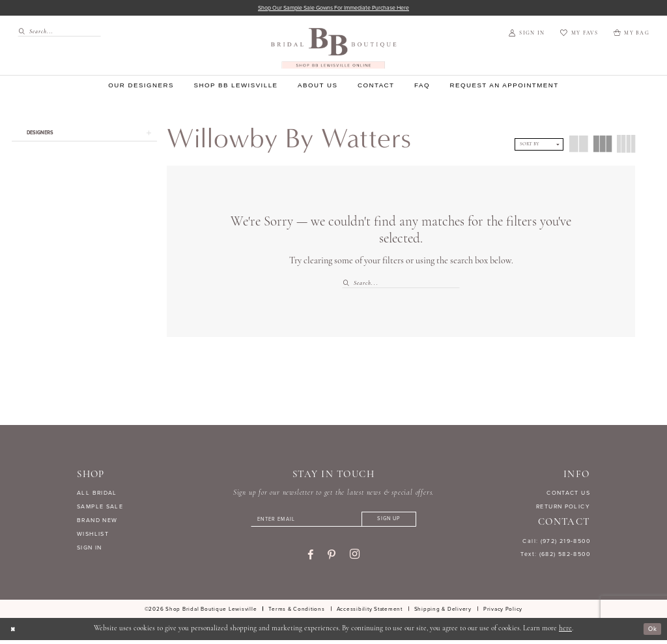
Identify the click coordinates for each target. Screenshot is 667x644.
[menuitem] (55, 33)
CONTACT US (568, 494)
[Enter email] (333, 522)
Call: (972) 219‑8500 (556, 542)
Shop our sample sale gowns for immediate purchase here (334, 8)
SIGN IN (90, 549)
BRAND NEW (97, 521)
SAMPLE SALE (100, 508)
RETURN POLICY (563, 508)
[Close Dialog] (14, 633)
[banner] (334, 49)
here (565, 633)
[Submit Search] (23, 33)
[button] (527, 35)
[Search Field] (59, 33)
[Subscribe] (399, 522)
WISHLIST (93, 535)
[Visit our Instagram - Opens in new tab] (355, 558)
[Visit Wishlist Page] (579, 35)
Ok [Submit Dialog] (651, 633)
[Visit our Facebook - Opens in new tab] (310, 559)
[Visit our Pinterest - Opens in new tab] (332, 559)
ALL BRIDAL (97, 494)
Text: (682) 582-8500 (555, 555)
